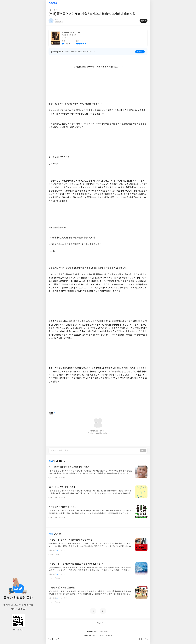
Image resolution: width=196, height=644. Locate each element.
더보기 (146, 3)
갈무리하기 (141, 639)
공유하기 (146, 639)
